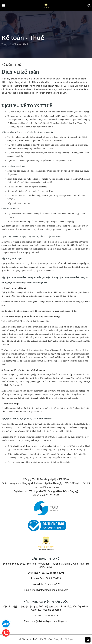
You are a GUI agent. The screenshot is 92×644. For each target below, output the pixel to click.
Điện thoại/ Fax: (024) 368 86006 (46, 573)
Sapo (70, 639)
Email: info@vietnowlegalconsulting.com (46, 590)
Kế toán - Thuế (11, 65)
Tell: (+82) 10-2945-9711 (46, 616)
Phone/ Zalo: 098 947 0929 (46, 578)
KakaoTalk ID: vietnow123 (46, 584)
